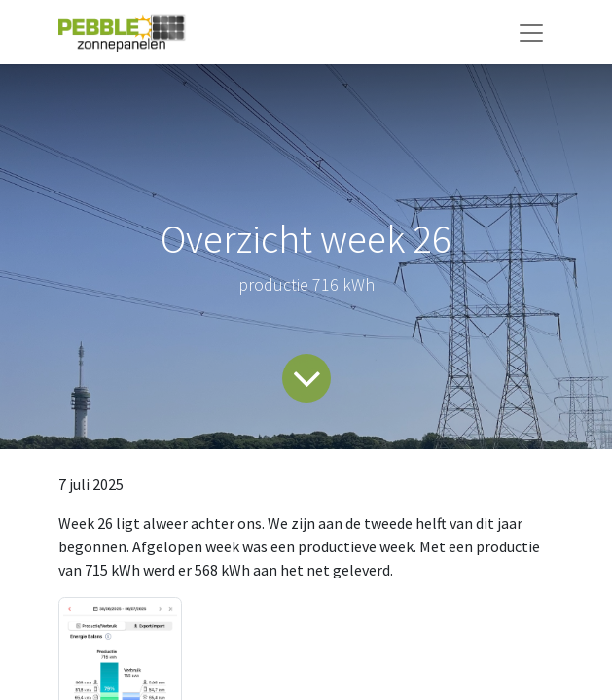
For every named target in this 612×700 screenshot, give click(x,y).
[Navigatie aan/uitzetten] (531, 32)
